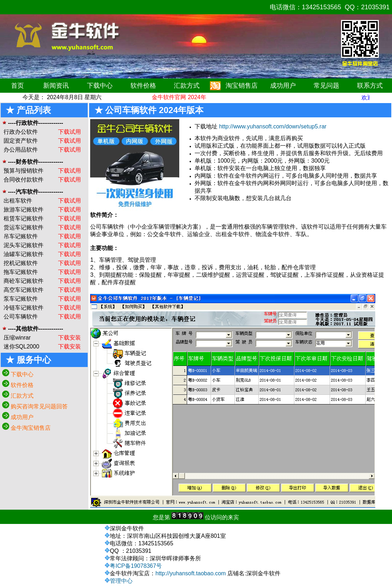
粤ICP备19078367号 (136, 566)
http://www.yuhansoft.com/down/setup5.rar (273, 126)
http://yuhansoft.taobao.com (190, 573)
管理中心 (121, 581)
